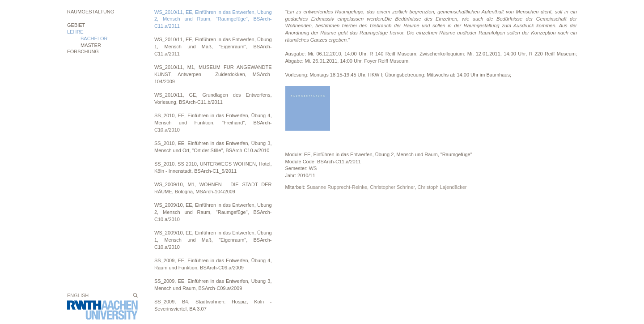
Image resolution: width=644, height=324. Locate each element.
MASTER (91, 45)
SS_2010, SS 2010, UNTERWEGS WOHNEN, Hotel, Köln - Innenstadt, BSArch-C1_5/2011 (213, 167)
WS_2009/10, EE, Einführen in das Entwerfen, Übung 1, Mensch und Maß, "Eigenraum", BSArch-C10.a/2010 (213, 240)
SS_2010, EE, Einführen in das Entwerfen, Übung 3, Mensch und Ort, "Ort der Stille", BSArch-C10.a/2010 (213, 147)
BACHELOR (94, 38)
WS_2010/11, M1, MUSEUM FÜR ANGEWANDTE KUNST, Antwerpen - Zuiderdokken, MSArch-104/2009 (213, 74)
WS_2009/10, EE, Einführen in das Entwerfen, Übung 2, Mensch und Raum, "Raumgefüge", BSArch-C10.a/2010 (213, 212)
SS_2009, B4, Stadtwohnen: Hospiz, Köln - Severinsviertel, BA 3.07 (213, 305)
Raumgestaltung (91, 12)
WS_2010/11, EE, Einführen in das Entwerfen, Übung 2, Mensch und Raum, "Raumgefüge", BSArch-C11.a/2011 (213, 19)
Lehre (75, 32)
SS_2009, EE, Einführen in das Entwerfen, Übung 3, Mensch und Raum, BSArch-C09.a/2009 (213, 285)
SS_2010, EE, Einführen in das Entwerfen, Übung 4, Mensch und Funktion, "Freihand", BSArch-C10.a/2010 (213, 122)
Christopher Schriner (392, 187)
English (78, 295)
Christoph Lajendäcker (442, 187)
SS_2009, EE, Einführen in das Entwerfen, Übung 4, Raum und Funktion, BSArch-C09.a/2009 (213, 264)
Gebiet (76, 25)
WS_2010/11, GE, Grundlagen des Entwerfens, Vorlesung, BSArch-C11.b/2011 (213, 98)
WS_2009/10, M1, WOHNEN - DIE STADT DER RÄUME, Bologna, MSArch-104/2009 (213, 188)
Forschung (83, 51)
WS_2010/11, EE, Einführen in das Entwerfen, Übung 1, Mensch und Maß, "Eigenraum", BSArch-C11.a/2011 (213, 46)
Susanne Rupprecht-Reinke (337, 187)
